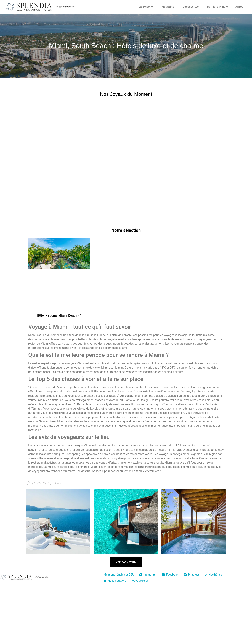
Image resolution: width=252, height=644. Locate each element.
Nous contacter (115, 581)
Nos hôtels (213, 575)
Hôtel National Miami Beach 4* (59, 315)
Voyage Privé (140, 581)
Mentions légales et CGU (119, 575)
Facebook (170, 575)
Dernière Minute (217, 7)
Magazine (168, 7)
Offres (239, 7)
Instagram (148, 575)
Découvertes (191, 7)
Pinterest (191, 575)
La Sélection (146, 7)
